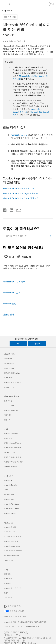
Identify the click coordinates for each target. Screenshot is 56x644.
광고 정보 (21, 627)
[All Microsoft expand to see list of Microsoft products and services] (4, 4)
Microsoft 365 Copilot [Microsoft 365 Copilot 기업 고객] (11, 509)
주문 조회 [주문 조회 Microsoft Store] (7, 420)
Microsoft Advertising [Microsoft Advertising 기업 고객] (11, 504)
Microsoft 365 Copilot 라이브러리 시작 (21, 198)
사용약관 (7, 627)
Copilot (6, 11)
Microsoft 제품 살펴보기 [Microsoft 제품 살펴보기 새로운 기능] (12, 382)
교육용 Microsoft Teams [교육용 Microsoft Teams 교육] (12, 443)
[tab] (10, 257)
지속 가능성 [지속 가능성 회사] (8, 598)
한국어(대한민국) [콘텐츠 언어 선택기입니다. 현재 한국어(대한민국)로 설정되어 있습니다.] (14, 606)
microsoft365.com (19, 135)
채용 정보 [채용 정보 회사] (7, 574)
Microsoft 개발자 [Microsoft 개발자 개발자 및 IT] (10, 527)
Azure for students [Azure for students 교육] (10, 467)
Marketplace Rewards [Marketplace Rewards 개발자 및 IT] (11, 555)
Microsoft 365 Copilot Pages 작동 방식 (21, 193)
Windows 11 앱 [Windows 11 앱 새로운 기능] (9, 387)
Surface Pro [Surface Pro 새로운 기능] (8, 359)
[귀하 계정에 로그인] (51, 4)
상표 (14, 627)
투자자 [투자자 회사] (6, 593)
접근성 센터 (8, 314)
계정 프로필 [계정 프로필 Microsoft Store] (8, 401)
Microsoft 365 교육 (12, 293)
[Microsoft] (28, 2)
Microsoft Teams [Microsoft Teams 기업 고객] (10, 513)
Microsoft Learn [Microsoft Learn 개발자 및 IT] (9, 532)
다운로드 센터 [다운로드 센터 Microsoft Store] (9, 406)
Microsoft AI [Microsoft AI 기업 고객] (8, 480)
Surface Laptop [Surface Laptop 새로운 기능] (9, 363)
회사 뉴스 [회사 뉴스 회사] (7, 583)
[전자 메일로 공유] (17, 210)
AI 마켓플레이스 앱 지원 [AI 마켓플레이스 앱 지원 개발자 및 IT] (12, 536)
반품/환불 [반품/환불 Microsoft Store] (7, 415)
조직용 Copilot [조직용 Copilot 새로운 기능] (9, 368)
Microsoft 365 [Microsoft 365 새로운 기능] (9, 378)
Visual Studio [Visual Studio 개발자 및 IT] (8, 560)
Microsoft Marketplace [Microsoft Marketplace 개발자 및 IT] (12, 546)
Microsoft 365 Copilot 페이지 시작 (19, 188)
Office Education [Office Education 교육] (9, 452)
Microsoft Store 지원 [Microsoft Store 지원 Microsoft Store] (11, 410)
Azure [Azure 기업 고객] (6, 490)
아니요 (37, 343)
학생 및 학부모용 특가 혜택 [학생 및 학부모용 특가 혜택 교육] (14, 462)
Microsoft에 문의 (10, 622)
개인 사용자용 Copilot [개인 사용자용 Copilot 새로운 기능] (12, 373)
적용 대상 (9, 34)
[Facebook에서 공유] (5, 210)
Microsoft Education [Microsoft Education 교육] (11, 433)
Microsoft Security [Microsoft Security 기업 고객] (10, 485)
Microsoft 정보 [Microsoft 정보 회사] (9, 579)
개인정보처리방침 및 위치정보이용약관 (32, 622)
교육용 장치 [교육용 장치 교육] (8, 438)
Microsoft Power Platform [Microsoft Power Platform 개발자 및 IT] (13, 551)
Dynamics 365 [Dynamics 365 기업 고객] (9, 494)
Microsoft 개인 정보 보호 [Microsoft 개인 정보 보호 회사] (13, 588)
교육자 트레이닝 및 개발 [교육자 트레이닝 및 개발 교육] (12, 457)
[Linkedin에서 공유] (10, 210)
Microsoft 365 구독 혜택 (14, 282)
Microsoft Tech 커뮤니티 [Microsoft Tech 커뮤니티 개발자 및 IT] (12, 541)
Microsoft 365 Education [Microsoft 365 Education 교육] (12, 448)
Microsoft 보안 (10, 304)
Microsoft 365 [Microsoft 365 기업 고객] (9, 499)
